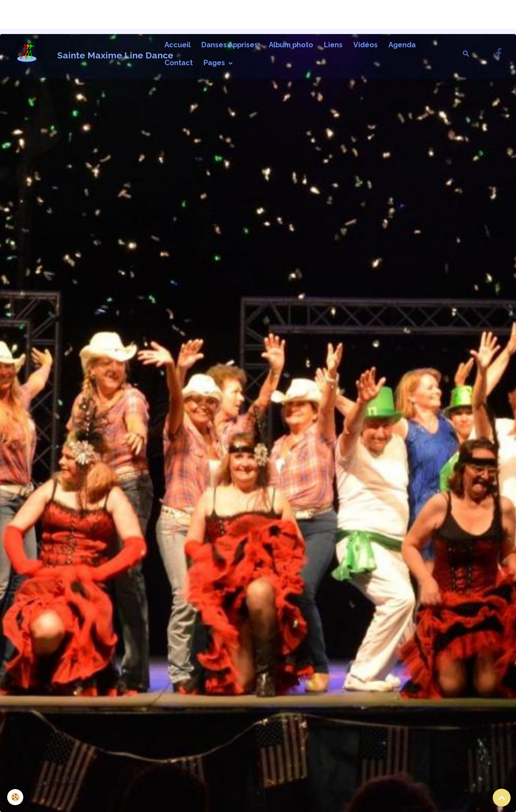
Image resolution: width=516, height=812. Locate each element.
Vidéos (365, 45)
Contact (179, 63)
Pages (215, 63)
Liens (333, 45)
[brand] (80, 54)
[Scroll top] (502, 798)
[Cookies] (15, 797)
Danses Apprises (230, 45)
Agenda (402, 45)
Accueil (178, 45)
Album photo (291, 45)
